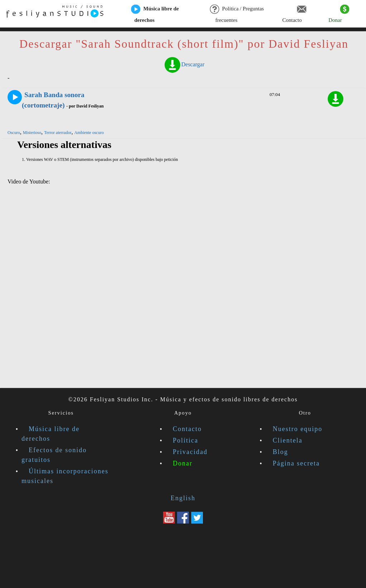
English (183, 498)
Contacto (294, 14)
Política (186, 440)
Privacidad (190, 452)
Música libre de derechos (155, 14)
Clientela (288, 440)
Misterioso (32, 133)
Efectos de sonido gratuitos (54, 455)
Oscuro (14, 133)
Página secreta (296, 463)
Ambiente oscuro (89, 133)
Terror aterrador (58, 133)
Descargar (184, 64)
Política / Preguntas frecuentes (237, 14)
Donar (339, 14)
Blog (281, 452)
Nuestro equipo (298, 429)
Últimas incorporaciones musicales (65, 476)
